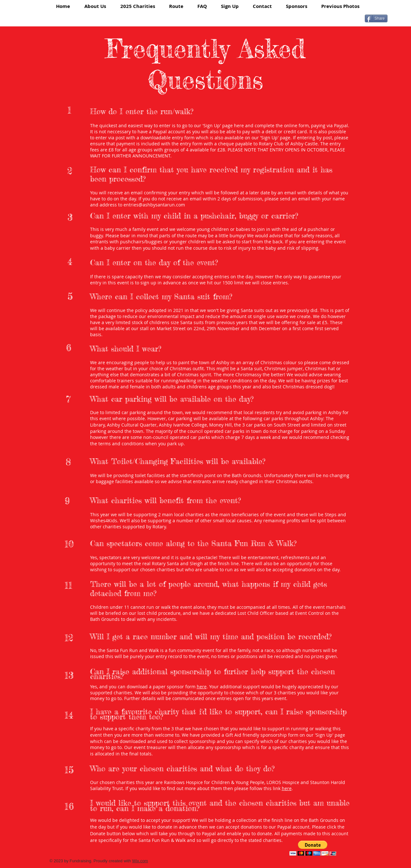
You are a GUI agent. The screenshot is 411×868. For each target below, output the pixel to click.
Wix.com (140, 861)
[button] (313, 848)
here (239, 125)
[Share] (376, 18)
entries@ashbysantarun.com (154, 205)
